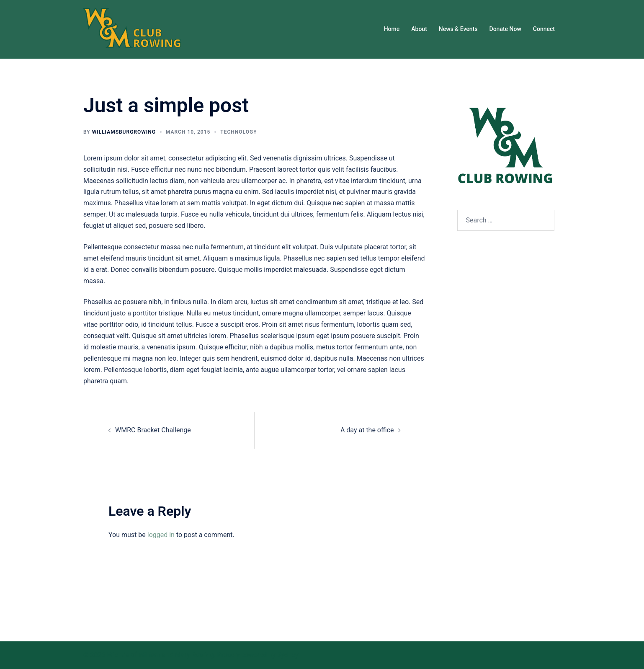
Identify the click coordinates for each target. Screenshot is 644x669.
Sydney (288, 655)
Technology (238, 132)
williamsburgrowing (124, 132)
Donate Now (505, 29)
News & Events (458, 29)
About (419, 29)
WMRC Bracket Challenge (153, 430)
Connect (544, 29)
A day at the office (367, 430)
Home (392, 29)
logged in (161, 535)
